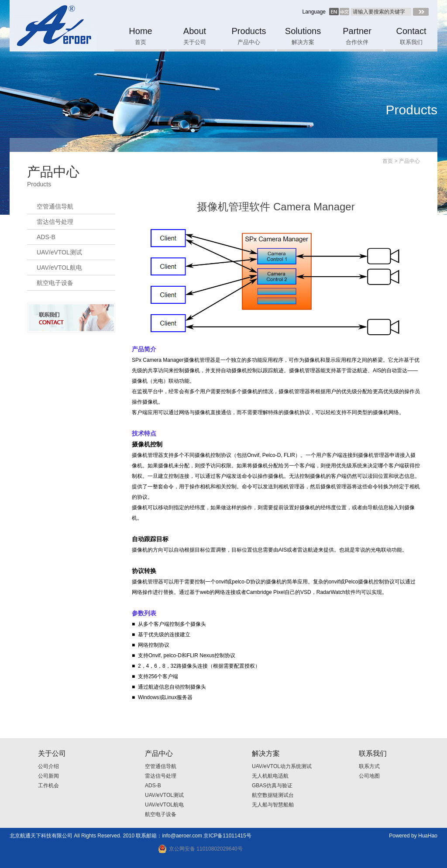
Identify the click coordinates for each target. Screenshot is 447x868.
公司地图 (369, 776)
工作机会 (48, 786)
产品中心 (409, 161)
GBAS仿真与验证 (272, 786)
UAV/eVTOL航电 (59, 268)
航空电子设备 (55, 283)
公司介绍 (48, 766)
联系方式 (369, 766)
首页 (388, 161)
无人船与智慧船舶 (273, 805)
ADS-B (46, 237)
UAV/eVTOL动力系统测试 (282, 766)
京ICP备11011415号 (227, 836)
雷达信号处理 (55, 222)
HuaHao (428, 836)
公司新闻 (48, 776)
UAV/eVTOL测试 (59, 252)
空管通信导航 (55, 206)
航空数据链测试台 (273, 795)
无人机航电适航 (270, 776)
